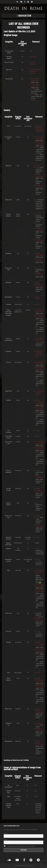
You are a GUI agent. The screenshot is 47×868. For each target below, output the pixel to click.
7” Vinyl (38, 168)
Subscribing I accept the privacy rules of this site (19, 846)
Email (5, 840)
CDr (37, 200)
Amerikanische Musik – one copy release (39, 340)
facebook (38, 471)
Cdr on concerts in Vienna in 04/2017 (40, 393)
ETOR (37, 617)
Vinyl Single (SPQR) (36, 70)
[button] (23, 16)
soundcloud (39, 268)
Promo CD (38, 214)
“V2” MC (33, 90)
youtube (33, 62)
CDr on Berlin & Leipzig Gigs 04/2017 (40, 572)
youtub (37, 678)
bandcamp (34, 57)
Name (5, 833)
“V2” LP (33, 95)
